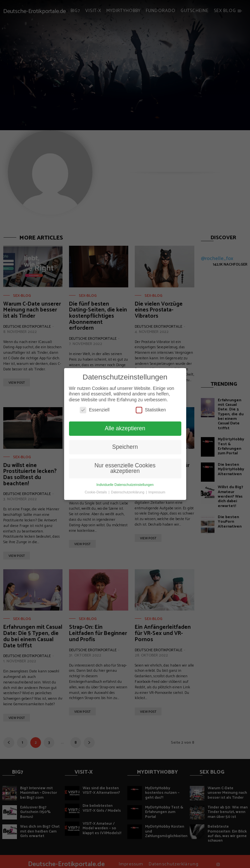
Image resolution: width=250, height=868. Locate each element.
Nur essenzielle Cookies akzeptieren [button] (125, 468)
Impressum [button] (157, 492)
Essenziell (95, 410)
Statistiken (151, 410)
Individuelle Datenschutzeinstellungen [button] (125, 485)
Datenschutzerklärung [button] (128, 492)
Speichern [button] (125, 447)
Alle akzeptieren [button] (125, 428)
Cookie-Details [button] (96, 492)
